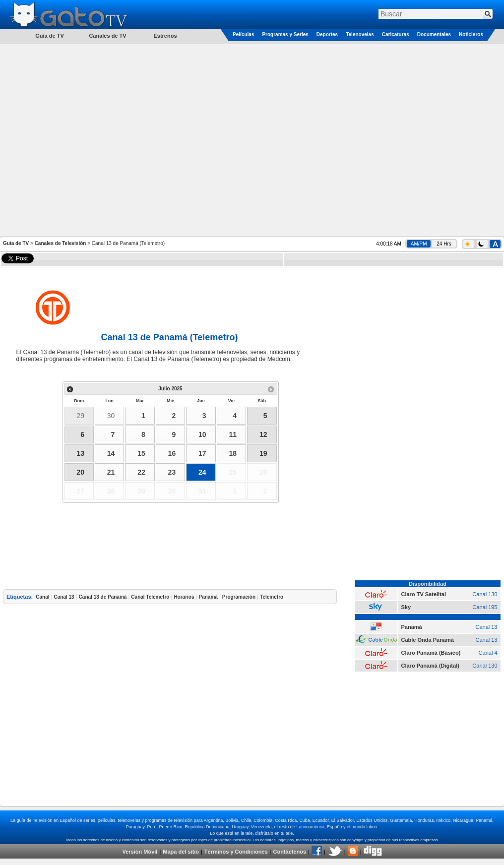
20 (80, 472)
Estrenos (165, 36)
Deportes (327, 34)
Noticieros (471, 34)
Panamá (208, 597)
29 (80, 416)
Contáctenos (289, 852)
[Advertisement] (104, 140)
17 (202, 453)
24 (202, 472)
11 (233, 434)
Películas (243, 34)
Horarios (184, 597)
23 (172, 472)
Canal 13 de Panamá (103, 597)
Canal (42, 597)
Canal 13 (64, 597)
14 (111, 453)
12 (263, 434)
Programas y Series (285, 34)
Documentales (434, 34)
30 (111, 416)
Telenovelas (360, 34)
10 (202, 434)
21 (111, 472)
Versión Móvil (140, 852)
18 (233, 453)
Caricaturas (396, 34)
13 (80, 453)
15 (141, 453)
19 (263, 453)
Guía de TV (16, 243)
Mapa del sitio (181, 852)
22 (141, 472)
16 (172, 453)
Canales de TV (107, 36)
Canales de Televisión (61, 243)
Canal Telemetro (150, 597)
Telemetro (272, 597)
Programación (239, 597)
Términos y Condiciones (236, 852)
